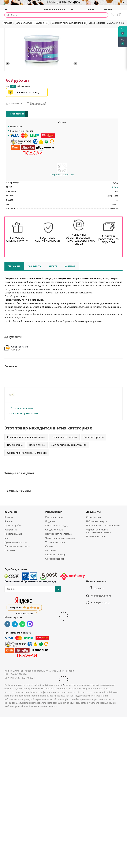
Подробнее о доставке (62, 174)
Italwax (115, 187)
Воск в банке (15, 445)
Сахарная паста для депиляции (26, 437)
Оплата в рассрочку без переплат (109, 239)
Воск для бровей (94, 437)
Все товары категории (22, 408)
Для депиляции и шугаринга (69, 445)
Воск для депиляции (64, 437)
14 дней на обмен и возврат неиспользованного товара (78, 239)
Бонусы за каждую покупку (17, 239)
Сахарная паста (20, 347)
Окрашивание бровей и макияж (27, 453)
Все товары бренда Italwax (24, 413)
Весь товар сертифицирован (47, 239)
